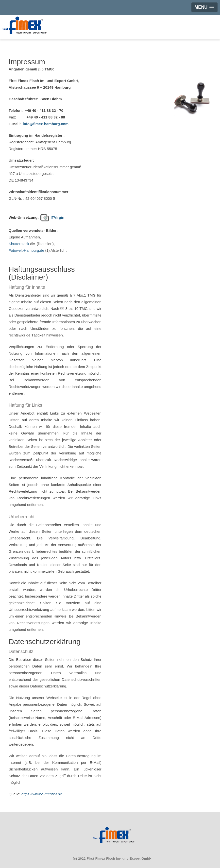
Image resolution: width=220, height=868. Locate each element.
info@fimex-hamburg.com (46, 124)
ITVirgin (57, 217)
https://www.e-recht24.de (42, 794)
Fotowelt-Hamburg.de (26, 250)
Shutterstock (19, 244)
